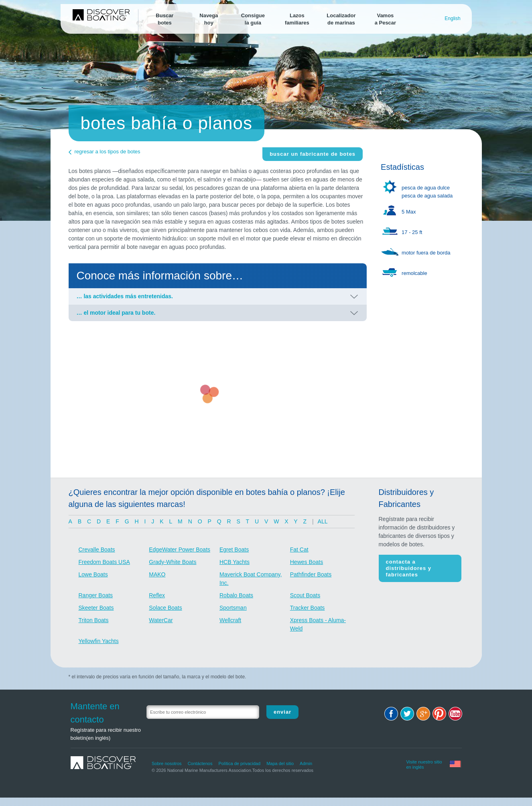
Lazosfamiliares (297, 19)
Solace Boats (165, 608)
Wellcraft (230, 620)
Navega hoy (209, 19)
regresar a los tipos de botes (108, 152)
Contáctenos (200, 763)
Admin (306, 763)
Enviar (282, 712)
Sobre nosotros (167, 763)
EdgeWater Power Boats (180, 550)
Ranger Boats (96, 595)
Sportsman (233, 608)
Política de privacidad (240, 763)
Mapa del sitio (280, 763)
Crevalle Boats (97, 550)
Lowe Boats (93, 574)
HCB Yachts (235, 562)
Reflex (157, 595)
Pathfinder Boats (311, 574)
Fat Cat (299, 550)
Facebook (391, 714)
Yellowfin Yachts (99, 641)
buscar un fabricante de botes (313, 154)
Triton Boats (94, 620)
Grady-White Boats (173, 562)
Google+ (423, 714)
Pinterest (439, 714)
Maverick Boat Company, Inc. (251, 579)
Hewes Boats (307, 562)
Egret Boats (234, 550)
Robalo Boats (236, 595)
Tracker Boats (308, 608)
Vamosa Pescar (386, 19)
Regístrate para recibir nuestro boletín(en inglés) (106, 734)
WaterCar (161, 620)
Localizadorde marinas (341, 19)
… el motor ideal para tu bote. (116, 313)
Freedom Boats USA (104, 562)
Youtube (455, 714)
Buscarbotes (164, 19)
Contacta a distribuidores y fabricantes (409, 568)
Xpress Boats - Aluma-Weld (318, 624)
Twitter (407, 714)
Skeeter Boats (96, 608)
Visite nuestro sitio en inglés (424, 763)
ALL (323, 521)
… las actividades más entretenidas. (125, 296)
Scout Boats (305, 595)
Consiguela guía (253, 19)
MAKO (157, 574)
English (452, 18)
